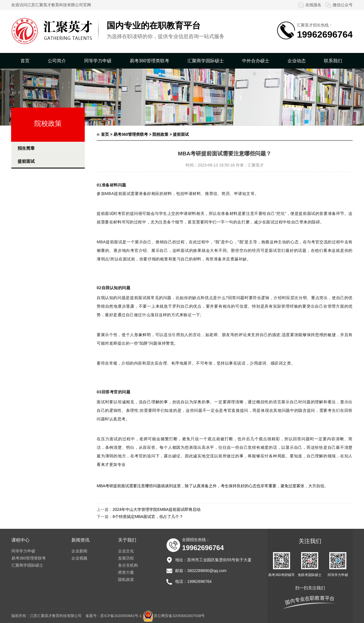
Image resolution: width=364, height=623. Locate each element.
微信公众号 (338, 5)
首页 (25, 61)
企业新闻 (79, 551)
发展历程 (126, 558)
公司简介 (57, 61)
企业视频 (79, 558)
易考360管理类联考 (149, 61)
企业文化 (126, 551)
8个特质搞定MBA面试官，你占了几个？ (148, 517)
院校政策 (160, 134)
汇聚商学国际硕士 (206, 61)
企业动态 (297, 61)
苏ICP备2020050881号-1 (121, 616)
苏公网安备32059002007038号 (179, 616)
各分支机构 (128, 565)
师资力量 (126, 572)
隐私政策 (126, 579)
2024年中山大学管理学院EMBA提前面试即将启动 (157, 509)
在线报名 (309, 5)
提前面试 (26, 161)
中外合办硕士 (256, 61)
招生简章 (26, 148)
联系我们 (333, 61)
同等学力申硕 (98, 61)
